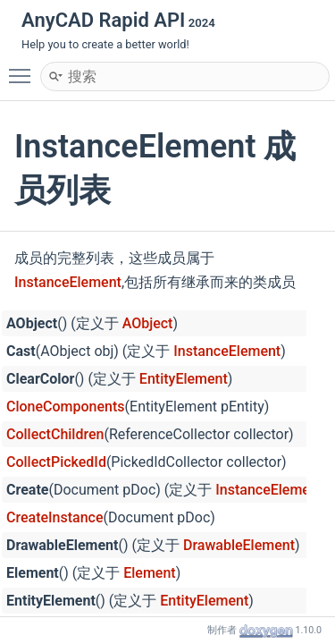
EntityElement (184, 379)
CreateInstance (55, 517)
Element (149, 573)
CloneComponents (66, 407)
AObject (148, 323)
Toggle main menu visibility (24, 68)
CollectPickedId (56, 462)
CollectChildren (55, 434)
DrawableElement (239, 545)
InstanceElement (68, 282)
